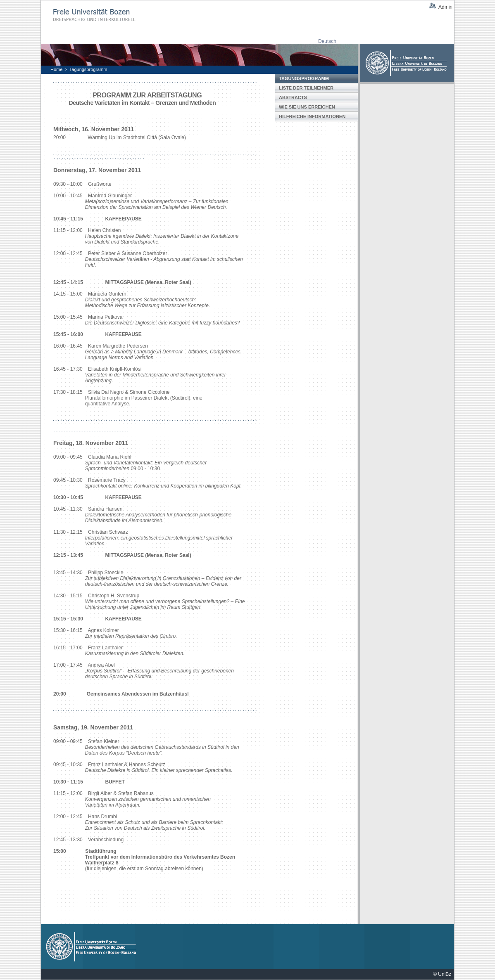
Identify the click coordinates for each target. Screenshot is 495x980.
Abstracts (293, 97)
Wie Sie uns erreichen (307, 107)
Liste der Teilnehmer (306, 88)
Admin (445, 7)
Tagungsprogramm (88, 69)
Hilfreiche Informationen (312, 116)
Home (56, 69)
